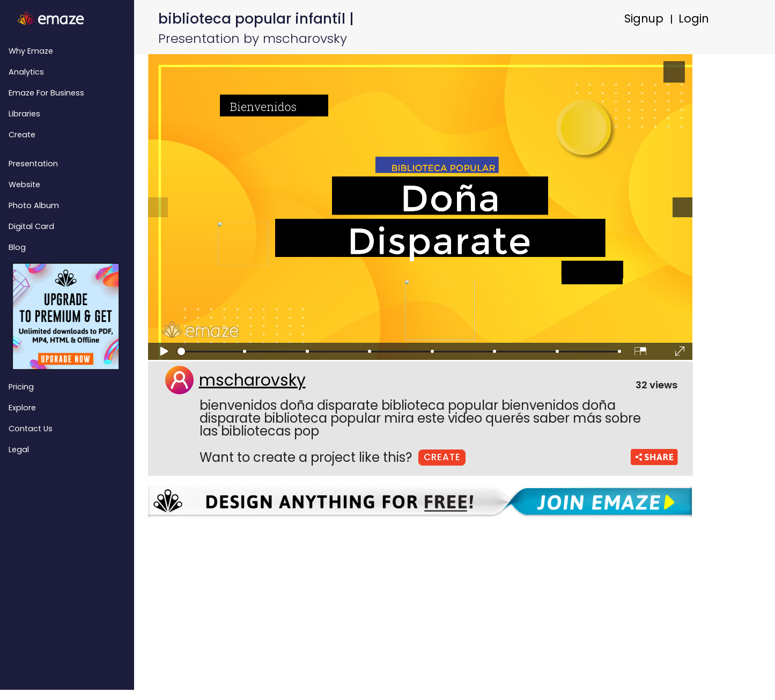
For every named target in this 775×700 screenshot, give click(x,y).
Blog (17, 247)
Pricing (21, 387)
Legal (19, 450)
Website (24, 185)
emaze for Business (46, 93)
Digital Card (31, 226)
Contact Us (31, 429)
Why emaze (31, 51)
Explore (22, 408)
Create (22, 135)
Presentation (33, 164)
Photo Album (34, 205)
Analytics (26, 72)
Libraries (24, 114)
